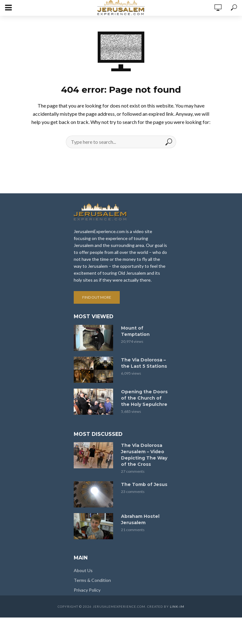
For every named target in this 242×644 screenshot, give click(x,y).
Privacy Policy (87, 590)
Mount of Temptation (135, 331)
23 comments (133, 492)
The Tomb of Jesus (144, 484)
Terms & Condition (92, 580)
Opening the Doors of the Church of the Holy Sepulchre (144, 398)
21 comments (133, 530)
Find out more (97, 297)
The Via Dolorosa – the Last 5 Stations (144, 363)
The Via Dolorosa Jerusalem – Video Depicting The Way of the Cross (144, 455)
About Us (83, 570)
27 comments (133, 471)
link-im (177, 606)
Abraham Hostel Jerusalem (140, 519)
